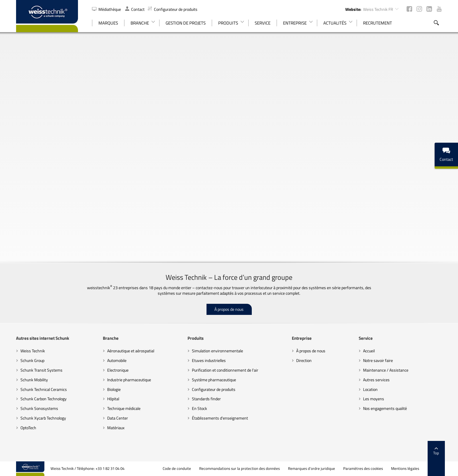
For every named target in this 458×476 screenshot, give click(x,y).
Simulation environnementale (217, 351)
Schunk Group (32, 360)
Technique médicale (124, 408)
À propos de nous (229, 309)
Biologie (114, 389)
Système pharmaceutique (214, 380)
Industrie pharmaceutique (129, 380)
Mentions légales (405, 469)
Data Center (118, 418)
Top (436, 451)
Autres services (376, 380)
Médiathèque (107, 9)
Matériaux (116, 428)
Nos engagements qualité (385, 408)
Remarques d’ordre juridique (312, 469)
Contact (135, 9)
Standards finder (206, 399)
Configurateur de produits (173, 9)
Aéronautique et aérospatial (131, 351)
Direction (304, 360)
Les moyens (374, 399)
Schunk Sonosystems (39, 408)
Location (370, 389)
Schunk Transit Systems (41, 370)
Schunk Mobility (34, 380)
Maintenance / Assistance (386, 370)
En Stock (199, 408)
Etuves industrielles (209, 360)
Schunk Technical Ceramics (44, 389)
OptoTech (28, 428)
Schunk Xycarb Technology (43, 418)
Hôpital (113, 399)
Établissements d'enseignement (220, 418)
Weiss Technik (33, 351)
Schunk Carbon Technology (44, 399)
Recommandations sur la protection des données (240, 469)
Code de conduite (177, 469)
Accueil (369, 351)
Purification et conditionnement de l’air (225, 370)
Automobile (117, 360)
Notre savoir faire (378, 360)
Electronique (118, 370)
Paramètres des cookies (363, 469)
